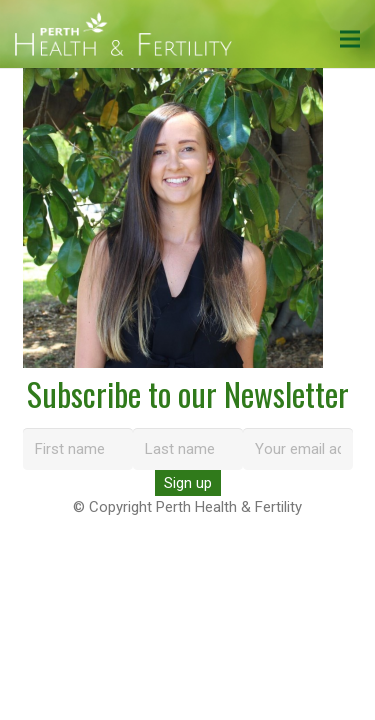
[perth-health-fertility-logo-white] (123, 34)
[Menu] (350, 39)
